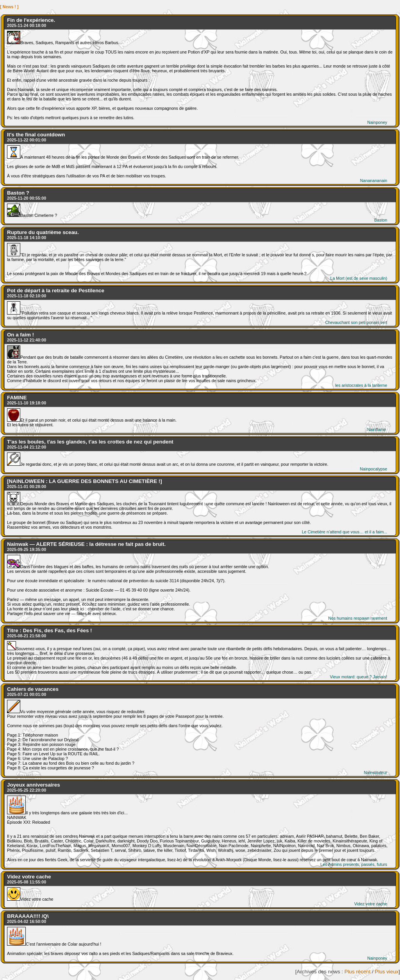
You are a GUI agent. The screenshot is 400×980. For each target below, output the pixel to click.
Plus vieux (387, 972)
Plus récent (358, 972)
